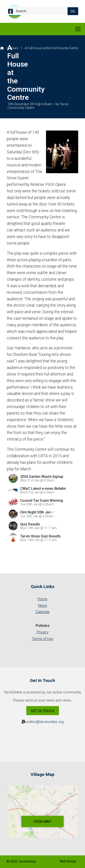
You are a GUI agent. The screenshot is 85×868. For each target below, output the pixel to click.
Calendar (43, 612)
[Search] (39, 11)
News (14, 48)
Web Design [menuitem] (68, 861)
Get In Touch (42, 711)
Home (42, 599)
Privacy (43, 632)
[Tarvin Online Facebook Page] (11, 12)
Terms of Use (43, 639)
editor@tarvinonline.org (45, 722)
